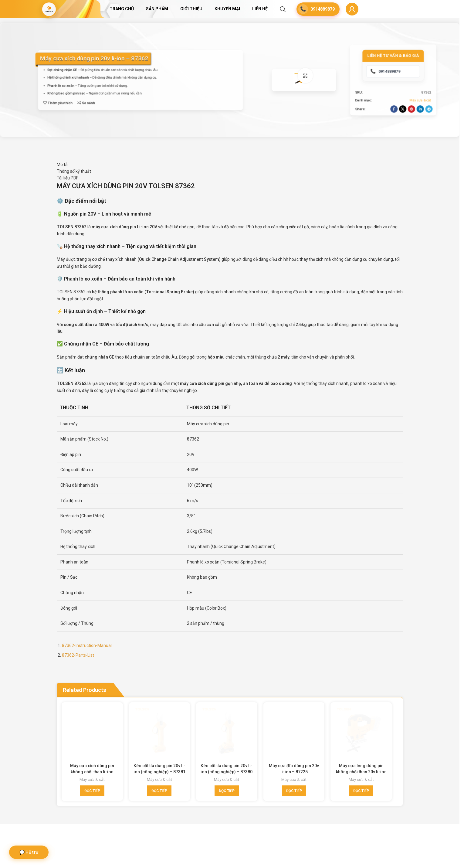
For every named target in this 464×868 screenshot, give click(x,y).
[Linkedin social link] (418, 130)
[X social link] (401, 130)
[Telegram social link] (427, 130)
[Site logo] (49, 9)
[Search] (283, 9)
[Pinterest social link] (410, 130)
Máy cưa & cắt (419, 122)
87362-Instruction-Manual (87, 688)
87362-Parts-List (78, 697)
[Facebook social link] (392, 130)
